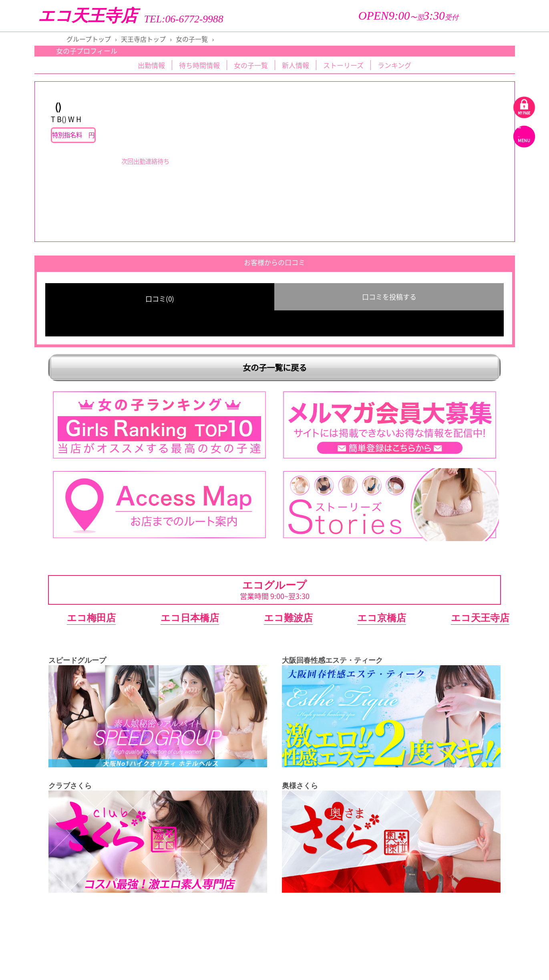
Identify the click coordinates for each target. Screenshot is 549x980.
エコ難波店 (288, 618)
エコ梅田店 (91, 618)
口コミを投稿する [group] (389, 297)
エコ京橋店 (382, 618)
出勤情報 (151, 65)
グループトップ (89, 39)
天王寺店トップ (143, 39)
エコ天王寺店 (88, 16)
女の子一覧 (192, 39)
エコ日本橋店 (190, 618)
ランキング (394, 65)
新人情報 (296, 65)
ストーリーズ (343, 65)
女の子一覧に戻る (275, 367)
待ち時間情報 (199, 65)
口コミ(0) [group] (160, 299)
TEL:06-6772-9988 (184, 19)
